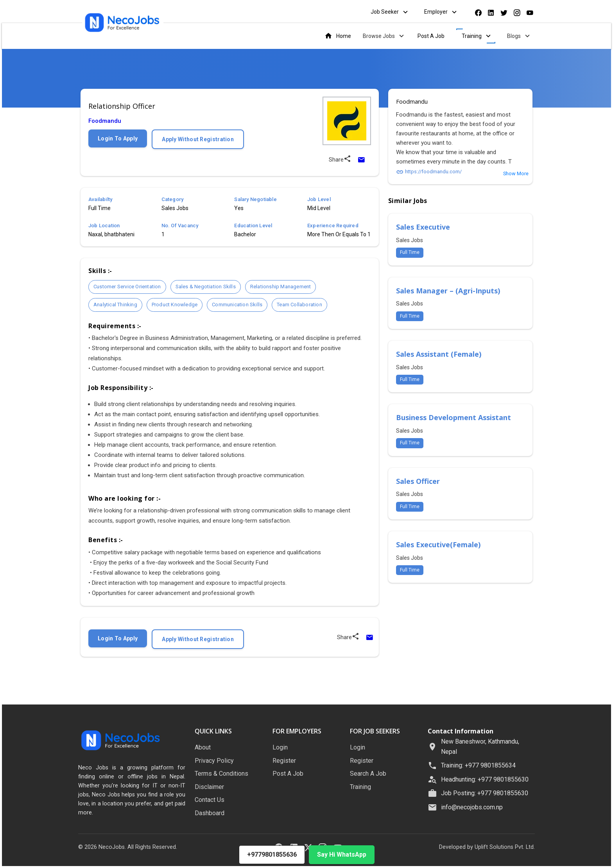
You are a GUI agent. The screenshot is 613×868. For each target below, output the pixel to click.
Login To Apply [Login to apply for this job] (118, 138)
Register (284, 761)
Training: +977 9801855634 (478, 765)
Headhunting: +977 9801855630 (485, 779)
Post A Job (431, 36)
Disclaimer (209, 787)
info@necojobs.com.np (472, 807)
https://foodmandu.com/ (429, 172)
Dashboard (210, 813)
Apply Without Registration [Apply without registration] (198, 139)
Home (338, 36)
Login (280, 747)
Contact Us (210, 800)
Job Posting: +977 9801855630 (485, 793)
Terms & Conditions (221, 774)
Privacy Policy (214, 761)
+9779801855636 (272, 855)
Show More (516, 173)
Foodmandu (105, 121)
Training (477, 36)
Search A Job (368, 774)
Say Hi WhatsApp (342, 855)
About (203, 747)
